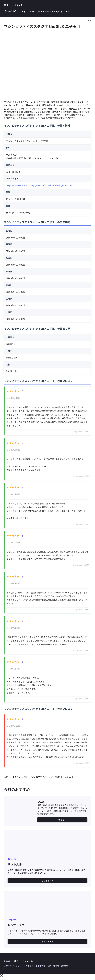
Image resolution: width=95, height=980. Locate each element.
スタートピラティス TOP (16, 779)
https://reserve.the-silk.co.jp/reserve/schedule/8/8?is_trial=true (39, 185)
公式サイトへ (62, 822)
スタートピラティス (13, 5)
